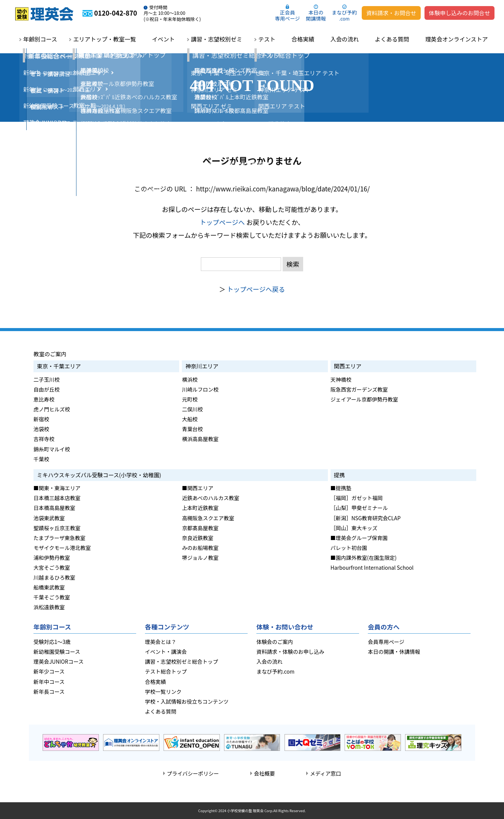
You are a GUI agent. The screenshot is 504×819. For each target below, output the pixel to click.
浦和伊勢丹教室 (52, 558)
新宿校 (41, 419)
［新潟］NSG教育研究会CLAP (366, 518)
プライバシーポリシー (193, 773)
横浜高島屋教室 (200, 439)
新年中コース (49, 682)
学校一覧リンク (163, 692)
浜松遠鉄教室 (49, 607)
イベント (164, 39)
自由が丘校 (47, 389)
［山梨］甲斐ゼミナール (359, 508)
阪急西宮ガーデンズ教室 (359, 389)
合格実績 (303, 39)
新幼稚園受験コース (57, 652)
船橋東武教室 (49, 587)
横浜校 (190, 379)
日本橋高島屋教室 (54, 508)
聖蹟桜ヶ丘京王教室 (57, 528)
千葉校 (41, 459)
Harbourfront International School (372, 567)
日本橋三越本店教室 (57, 498)
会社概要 (265, 773)
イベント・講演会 (166, 652)
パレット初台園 (349, 548)
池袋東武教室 (49, 518)
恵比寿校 (44, 399)
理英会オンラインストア (457, 39)
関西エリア (348, 366)
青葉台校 (192, 429)
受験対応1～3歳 (52, 642)
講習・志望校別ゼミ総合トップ (181, 661)
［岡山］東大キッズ (354, 528)
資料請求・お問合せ (391, 13)
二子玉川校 (47, 379)
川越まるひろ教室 (54, 577)
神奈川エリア (202, 366)
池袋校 (41, 429)
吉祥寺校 (44, 439)
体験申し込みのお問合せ (460, 13)
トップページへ (222, 222)
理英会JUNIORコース (59, 661)
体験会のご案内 (275, 642)
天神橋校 (341, 379)
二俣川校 (192, 409)
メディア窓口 (325, 773)
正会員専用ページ (287, 15)
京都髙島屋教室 (200, 528)
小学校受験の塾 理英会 (245, 811)
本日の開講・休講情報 (394, 652)
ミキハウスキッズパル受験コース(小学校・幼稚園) (99, 475)
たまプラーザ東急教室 (60, 538)
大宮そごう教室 (52, 567)
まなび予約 (344, 15)
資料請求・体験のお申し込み (290, 652)
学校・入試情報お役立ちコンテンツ (187, 701)
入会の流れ (344, 39)
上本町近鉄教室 (200, 508)
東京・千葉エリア (59, 366)
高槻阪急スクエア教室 (208, 518)
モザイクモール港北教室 (62, 548)
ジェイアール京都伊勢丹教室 (364, 399)
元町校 (190, 399)
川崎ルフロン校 (200, 389)
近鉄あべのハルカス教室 (211, 498)
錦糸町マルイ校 (52, 449)
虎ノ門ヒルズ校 (52, 409)
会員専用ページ (386, 642)
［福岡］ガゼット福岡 (357, 498)
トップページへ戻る (256, 289)
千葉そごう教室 (52, 597)
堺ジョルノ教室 (200, 558)
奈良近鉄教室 (197, 538)
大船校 (190, 419)
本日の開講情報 (316, 15)
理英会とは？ (161, 642)
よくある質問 (392, 39)
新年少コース (49, 671)
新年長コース (49, 692)
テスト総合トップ (166, 671)
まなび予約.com (275, 671)
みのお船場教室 (200, 548)
